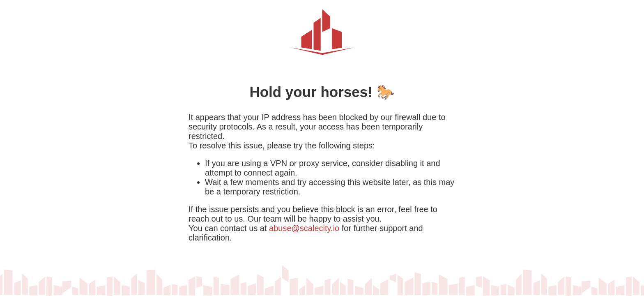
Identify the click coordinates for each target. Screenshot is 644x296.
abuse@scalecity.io (304, 228)
